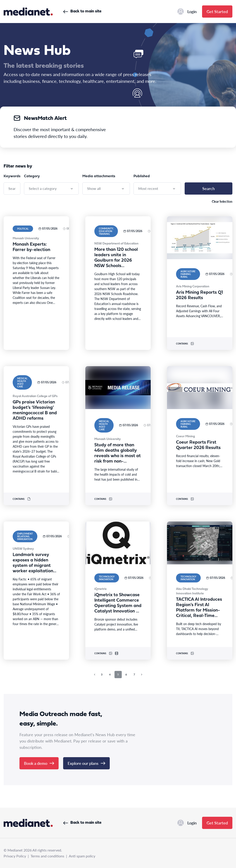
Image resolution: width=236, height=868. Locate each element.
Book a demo (39, 763)
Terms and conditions (47, 856)
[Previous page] (95, 675)
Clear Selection (222, 201)
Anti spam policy (82, 856)
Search (209, 188)
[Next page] (142, 675)
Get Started (217, 11)
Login (187, 12)
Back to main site (82, 11)
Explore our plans (86, 763)
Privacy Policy (15, 856)
